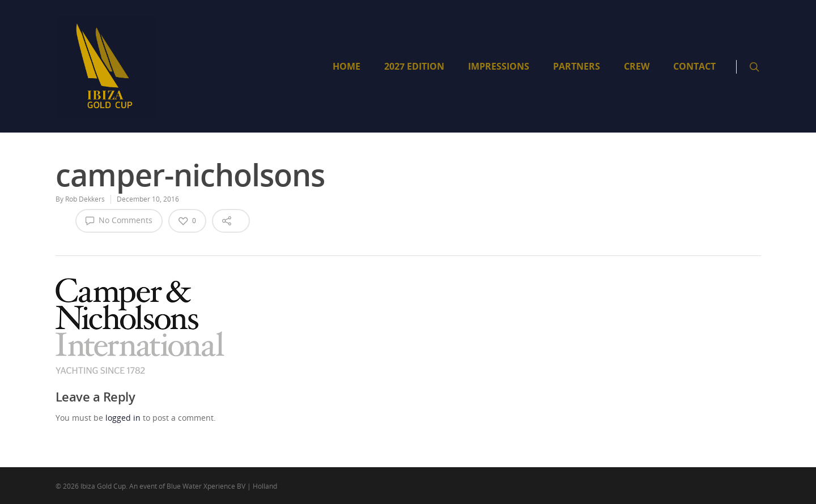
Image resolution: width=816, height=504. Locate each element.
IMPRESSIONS (499, 66)
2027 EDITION (414, 66)
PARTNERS (577, 66)
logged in (123, 418)
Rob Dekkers (85, 199)
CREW (637, 66)
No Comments (119, 220)
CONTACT (694, 66)
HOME (347, 66)
